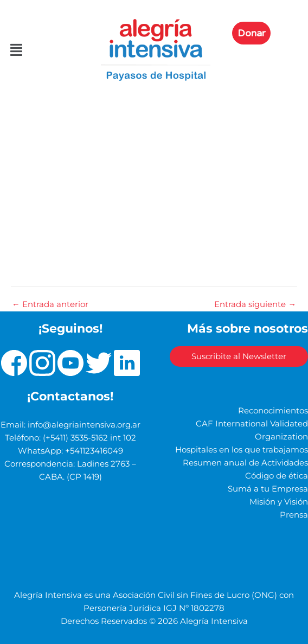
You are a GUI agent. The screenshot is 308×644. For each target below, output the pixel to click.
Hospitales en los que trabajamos (242, 450)
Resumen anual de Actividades (245, 463)
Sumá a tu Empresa (268, 489)
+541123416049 (94, 451)
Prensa (294, 515)
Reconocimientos (273, 411)
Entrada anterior (50, 305)
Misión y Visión (279, 502)
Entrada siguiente (255, 305)
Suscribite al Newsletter (239, 356)
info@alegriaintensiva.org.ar (84, 425)
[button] (15, 50)
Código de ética (277, 476)
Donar (251, 33)
